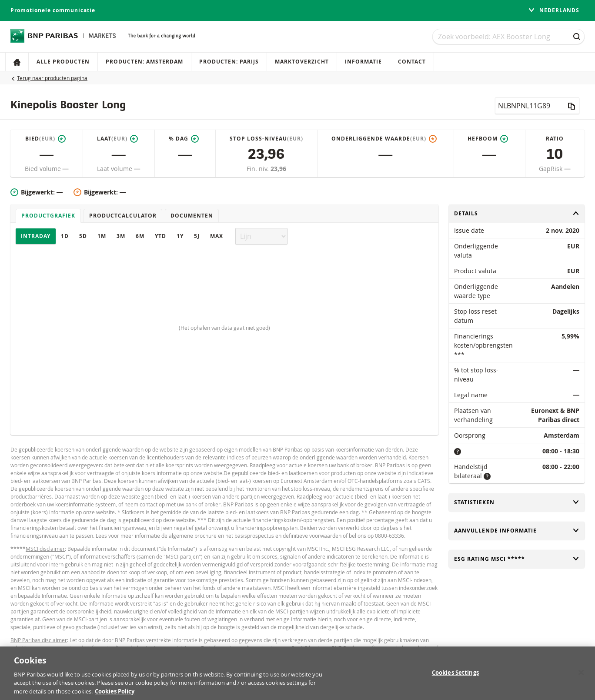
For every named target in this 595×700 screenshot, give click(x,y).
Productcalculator (123, 216)
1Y (180, 236)
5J (197, 236)
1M (102, 236)
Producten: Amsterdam (144, 62)
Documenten (192, 216)
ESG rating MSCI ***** (517, 559)
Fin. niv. (259, 169)
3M (121, 236)
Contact (412, 62)
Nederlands (554, 10)
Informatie (363, 62)
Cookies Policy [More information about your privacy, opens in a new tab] (115, 696)
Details (517, 213)
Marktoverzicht (302, 62)
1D (65, 236)
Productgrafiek (48, 216)
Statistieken (517, 502)
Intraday (36, 236)
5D (83, 236)
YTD (160, 236)
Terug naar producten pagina (52, 78)
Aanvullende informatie (517, 531)
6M (140, 236)
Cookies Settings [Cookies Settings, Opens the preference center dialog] (455, 677)
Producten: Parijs (229, 62)
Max (217, 236)
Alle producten (63, 62)
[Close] (581, 677)
